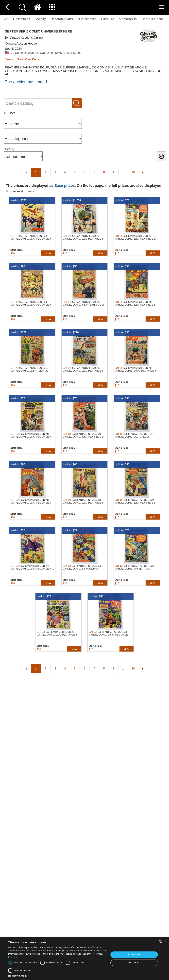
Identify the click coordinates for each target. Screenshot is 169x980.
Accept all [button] (134, 955)
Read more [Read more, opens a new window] (14, 957)
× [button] (165, 941)
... (123, 172)
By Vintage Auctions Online (24, 38)
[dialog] (84, 959)
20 (133, 172)
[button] (57, 976)
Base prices (65, 186)
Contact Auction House (21, 43)
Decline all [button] (134, 963)
